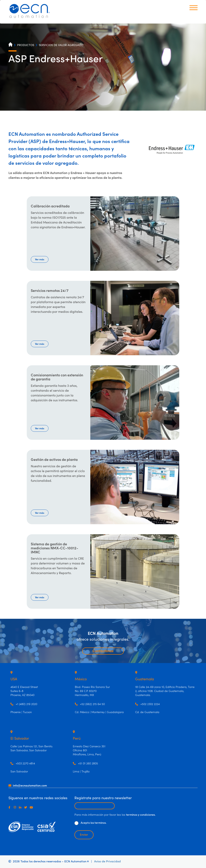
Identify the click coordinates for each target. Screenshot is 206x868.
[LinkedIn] (21, 807)
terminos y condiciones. (141, 815)
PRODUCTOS (26, 45)
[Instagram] (16, 807)
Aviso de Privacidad (107, 861)
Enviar (84, 835)
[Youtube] (32, 807)
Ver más (40, 259)
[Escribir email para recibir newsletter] (95, 806)
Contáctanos (103, 651)
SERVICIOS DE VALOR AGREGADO (61, 45)
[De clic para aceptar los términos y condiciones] (76, 823)
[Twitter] (26, 807)
